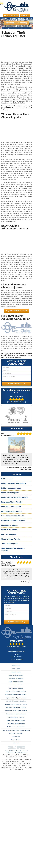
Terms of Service (16, 740)
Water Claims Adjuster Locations (16, 720)
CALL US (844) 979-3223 (11, 15)
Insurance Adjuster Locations (16, 685)
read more (15, 463)
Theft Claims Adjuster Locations (16, 727)
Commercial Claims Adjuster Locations (16, 695)
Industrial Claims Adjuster (11, 507)
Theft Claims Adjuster (9, 544)
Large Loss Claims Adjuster (12, 502)
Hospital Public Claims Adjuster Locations (16, 704)
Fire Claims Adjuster (9, 534)
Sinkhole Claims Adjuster (11, 539)
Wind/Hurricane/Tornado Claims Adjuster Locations (16, 730)
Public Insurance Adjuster (11, 488)
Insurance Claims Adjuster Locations (16, 691)
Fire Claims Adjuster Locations (16, 717)
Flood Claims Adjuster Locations (16, 724)
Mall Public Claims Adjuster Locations (16, 708)
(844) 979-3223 (6, 108)
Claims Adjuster (16, 669)
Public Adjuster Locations (16, 682)
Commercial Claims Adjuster (16, 678)
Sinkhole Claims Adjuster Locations (16, 714)
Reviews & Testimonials (16, 733)
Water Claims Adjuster (10, 530)
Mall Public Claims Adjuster (12, 511)
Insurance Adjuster (16, 672)
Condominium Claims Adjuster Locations (16, 711)
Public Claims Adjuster (10, 493)
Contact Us (25, 15)
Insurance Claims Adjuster (16, 675)
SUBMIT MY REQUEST (17, 384)
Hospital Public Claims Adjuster (13, 521)
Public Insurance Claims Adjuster (14, 483)
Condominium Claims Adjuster (13, 516)
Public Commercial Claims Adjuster (15, 497)
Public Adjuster (7, 479)
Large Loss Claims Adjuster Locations (16, 698)
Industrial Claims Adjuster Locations (16, 701)
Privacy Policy (16, 737)
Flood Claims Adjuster (10, 525)
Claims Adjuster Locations (16, 688)
